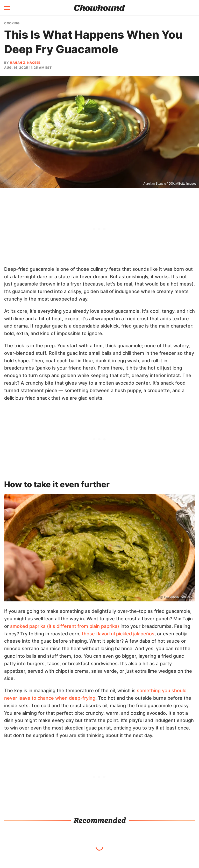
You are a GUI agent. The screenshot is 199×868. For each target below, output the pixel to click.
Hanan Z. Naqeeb (25, 63)
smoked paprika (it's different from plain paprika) (65, 626)
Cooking (12, 23)
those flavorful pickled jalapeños (118, 634)
